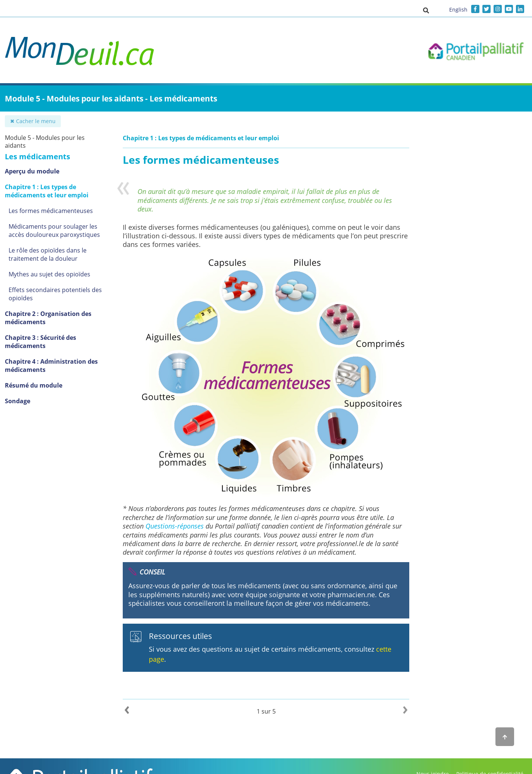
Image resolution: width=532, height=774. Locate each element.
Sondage (18, 401)
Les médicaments (37, 156)
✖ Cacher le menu (33, 121)
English (458, 10)
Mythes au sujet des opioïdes (49, 274)
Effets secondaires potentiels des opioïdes (55, 294)
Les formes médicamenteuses (51, 211)
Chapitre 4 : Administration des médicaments (51, 366)
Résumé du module (34, 385)
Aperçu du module (32, 171)
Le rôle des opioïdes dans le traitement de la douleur (48, 254)
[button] (426, 10)
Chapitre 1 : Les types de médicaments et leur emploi (47, 191)
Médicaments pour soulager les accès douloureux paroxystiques (54, 231)
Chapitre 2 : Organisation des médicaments (48, 318)
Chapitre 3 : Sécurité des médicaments (40, 342)
